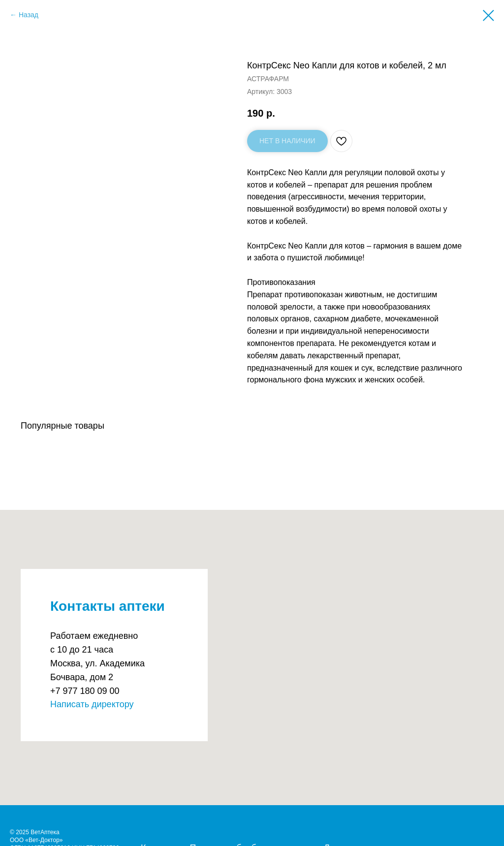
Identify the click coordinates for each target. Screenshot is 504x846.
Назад (29, 15)
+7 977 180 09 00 (85, 691)
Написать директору (92, 704)
